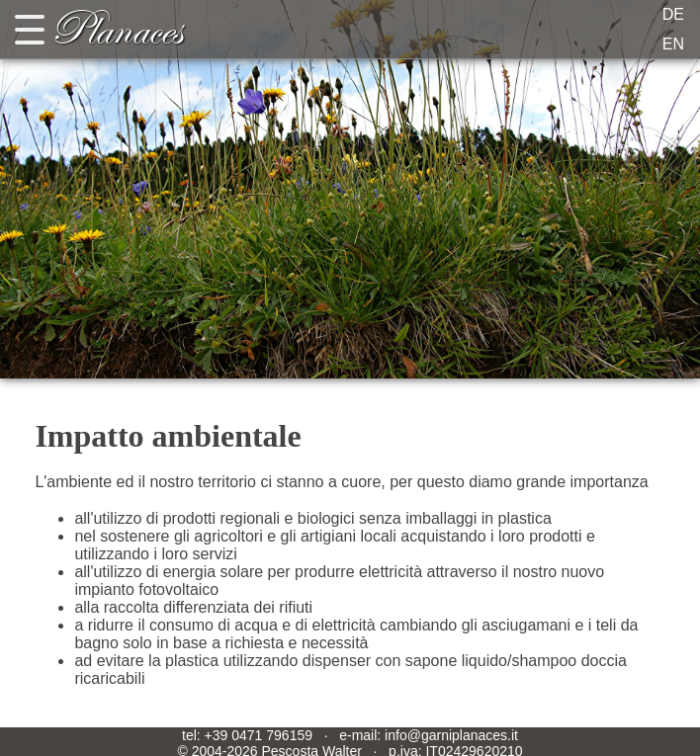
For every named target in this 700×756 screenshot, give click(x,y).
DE (673, 14)
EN (673, 44)
